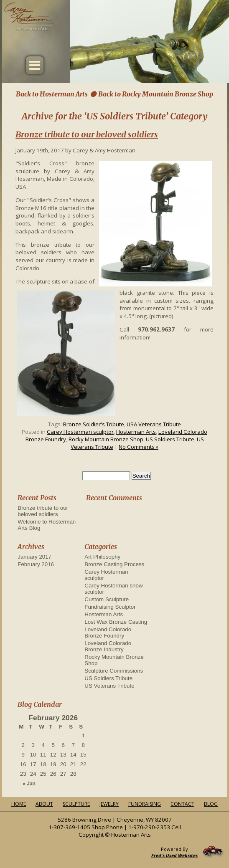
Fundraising (145, 804)
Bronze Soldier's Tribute (94, 424)
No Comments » (139, 447)
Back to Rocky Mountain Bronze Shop (156, 94)
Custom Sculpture (107, 599)
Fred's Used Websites (174, 855)
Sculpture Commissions (114, 671)
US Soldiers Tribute (170, 439)
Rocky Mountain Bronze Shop (106, 439)
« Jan (29, 784)
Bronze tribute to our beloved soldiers (87, 134)
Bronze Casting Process (114, 564)
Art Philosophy (102, 557)
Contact (182, 804)
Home (19, 804)
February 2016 (36, 564)
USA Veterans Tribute (154, 424)
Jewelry (109, 804)
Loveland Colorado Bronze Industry (108, 646)
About (44, 804)
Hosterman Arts (136, 432)
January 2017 (34, 557)
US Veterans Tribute (109, 686)
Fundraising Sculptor (110, 607)
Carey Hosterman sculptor (80, 432)
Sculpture (76, 804)
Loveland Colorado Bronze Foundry (108, 633)
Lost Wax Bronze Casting (116, 622)
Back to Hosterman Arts (52, 94)
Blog (211, 804)
